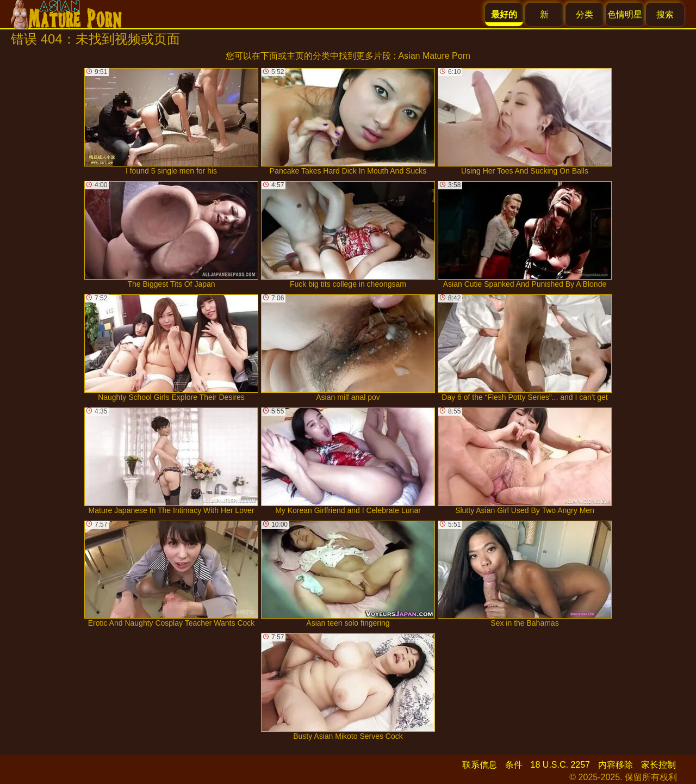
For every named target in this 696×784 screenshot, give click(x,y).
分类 (585, 14)
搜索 (665, 14)
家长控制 (658, 765)
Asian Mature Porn (434, 56)
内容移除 (616, 765)
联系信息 (480, 765)
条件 (514, 765)
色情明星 (625, 14)
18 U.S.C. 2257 (560, 765)
